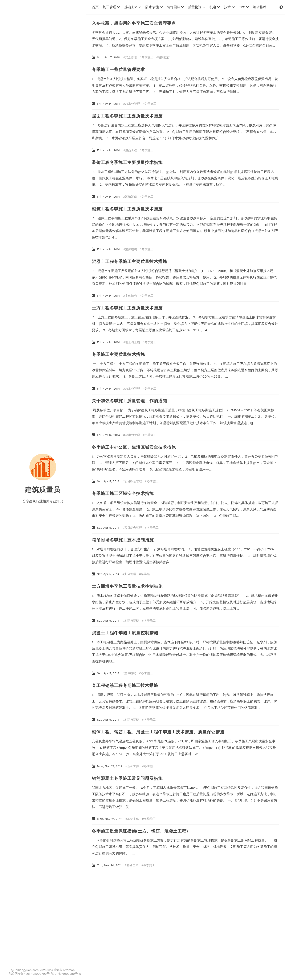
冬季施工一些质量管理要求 (118, 70)
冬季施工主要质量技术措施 (118, 354)
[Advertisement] (180, 907)
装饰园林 (175, 7)
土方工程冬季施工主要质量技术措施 (127, 308)
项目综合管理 (133, 481)
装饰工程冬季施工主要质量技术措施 (127, 162)
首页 (95, 7)
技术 (229, 7)
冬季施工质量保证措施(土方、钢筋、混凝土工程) (140, 831)
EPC (244, 7)
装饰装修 (131, 197)
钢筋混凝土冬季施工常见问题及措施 (127, 778)
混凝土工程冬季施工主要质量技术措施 (129, 261)
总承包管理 (133, 104)
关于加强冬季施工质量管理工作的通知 (129, 401)
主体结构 (131, 249)
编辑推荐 (260, 7)
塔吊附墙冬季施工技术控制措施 (123, 540)
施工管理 (111, 7)
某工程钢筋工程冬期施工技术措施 (125, 685)
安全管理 (131, 57)
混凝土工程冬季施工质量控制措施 (125, 633)
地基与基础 (133, 342)
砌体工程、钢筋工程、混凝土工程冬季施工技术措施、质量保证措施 (158, 732)
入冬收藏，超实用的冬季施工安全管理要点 (134, 23)
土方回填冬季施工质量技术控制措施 (127, 586)
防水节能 (154, 7)
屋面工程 (131, 150)
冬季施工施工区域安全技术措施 (123, 493)
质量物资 (197, 7)
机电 (215, 7)
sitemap (69, 970)
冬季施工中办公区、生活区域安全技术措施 (134, 447)
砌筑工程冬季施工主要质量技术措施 (127, 209)
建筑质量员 (43, 490)
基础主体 (133, 7)
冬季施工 (147, 57)
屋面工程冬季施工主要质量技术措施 (127, 116)
